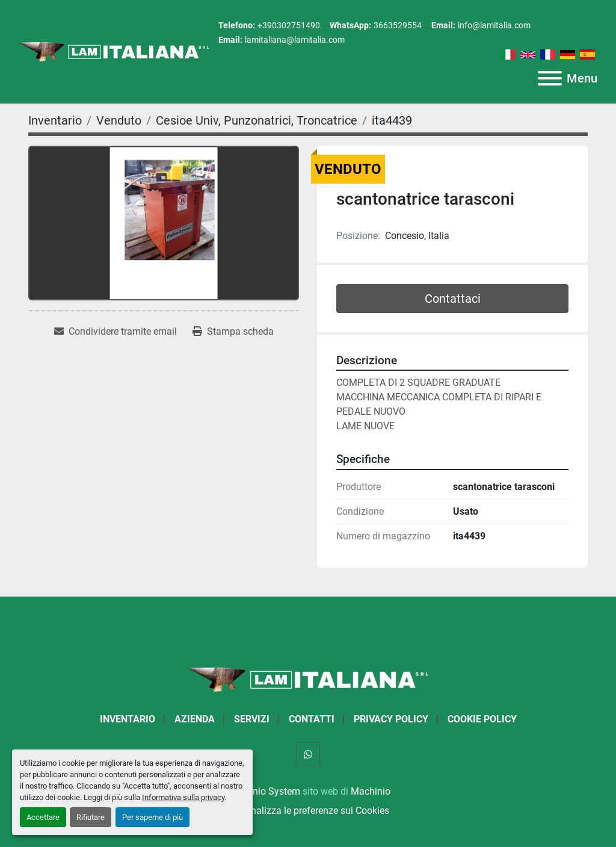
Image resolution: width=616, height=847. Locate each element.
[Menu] (550, 78)
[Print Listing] (233, 332)
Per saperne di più (152, 817)
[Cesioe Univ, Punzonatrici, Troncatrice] (257, 120)
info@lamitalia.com (494, 25)
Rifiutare (91, 817)
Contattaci (453, 299)
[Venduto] (119, 120)
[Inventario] (55, 120)
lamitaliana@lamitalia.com (295, 40)
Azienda (195, 719)
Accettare (43, 817)
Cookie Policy (482, 719)
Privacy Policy (391, 719)
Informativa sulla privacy (183, 797)
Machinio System (263, 791)
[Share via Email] (115, 332)
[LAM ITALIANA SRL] (308, 679)
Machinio (371, 791)
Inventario (128, 719)
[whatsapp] (308, 754)
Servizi (252, 719)
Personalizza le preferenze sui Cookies (308, 811)
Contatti (312, 719)
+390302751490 (289, 25)
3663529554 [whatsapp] (398, 25)
